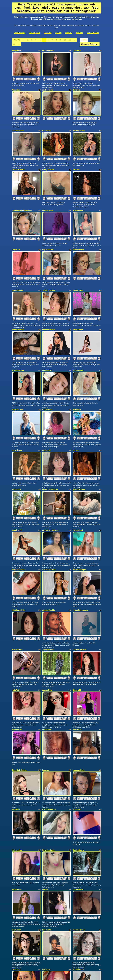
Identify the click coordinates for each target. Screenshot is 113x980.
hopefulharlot (48, 234)
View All (17, 40)
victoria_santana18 (50, 456)
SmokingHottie (48, 788)
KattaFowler (47, 382)
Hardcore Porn (19, 33)
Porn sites (79, 33)
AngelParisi (17, 493)
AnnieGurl (16, 87)
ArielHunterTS (78, 198)
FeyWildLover (18, 382)
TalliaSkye (77, 51)
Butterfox (76, 87)
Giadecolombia (49, 567)
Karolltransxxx (18, 308)
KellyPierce (17, 51)
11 (70, 40)
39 (14, 44)
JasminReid (47, 641)
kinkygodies (17, 788)
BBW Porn (48, 33)
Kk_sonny (46, 124)
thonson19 (77, 677)
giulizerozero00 (79, 456)
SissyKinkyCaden (19, 714)
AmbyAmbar (78, 308)
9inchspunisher (49, 308)
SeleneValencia (18, 160)
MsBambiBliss (18, 346)
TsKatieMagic (78, 824)
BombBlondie (18, 272)
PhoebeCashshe (19, 567)
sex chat (63, 956)
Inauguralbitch (79, 714)
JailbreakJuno (48, 603)
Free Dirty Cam (34, 33)
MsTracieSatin (48, 51)
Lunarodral (47, 677)
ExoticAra (77, 382)
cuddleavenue (18, 124)
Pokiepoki (46, 419)
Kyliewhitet (47, 862)
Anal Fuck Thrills (93, 33)
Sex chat (58, 33)
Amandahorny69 (79, 529)
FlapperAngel (48, 198)
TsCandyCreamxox (80, 567)
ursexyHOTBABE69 (50, 493)
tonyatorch (16, 862)
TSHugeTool (78, 493)
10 (65, 40)
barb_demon (17, 419)
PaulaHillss (17, 824)
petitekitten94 (78, 234)
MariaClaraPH (78, 898)
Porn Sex (69, 33)
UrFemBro (77, 751)
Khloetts (76, 160)
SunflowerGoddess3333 (22, 198)
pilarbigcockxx (79, 124)
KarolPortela (17, 603)
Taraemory (16, 456)
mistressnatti (48, 87)
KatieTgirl (16, 641)
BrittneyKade (78, 346)
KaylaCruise (78, 272)
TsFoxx (76, 419)
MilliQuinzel (17, 677)
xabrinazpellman (79, 603)
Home (84, 40)
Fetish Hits (56, 976)
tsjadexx (46, 714)
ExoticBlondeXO (49, 751)
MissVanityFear (79, 862)
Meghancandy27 (19, 529)
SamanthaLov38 (49, 529)
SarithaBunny (78, 788)
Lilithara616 (47, 346)
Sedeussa (46, 898)
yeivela (45, 824)
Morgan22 (16, 751)
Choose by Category (90, 44)
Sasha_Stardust (49, 272)
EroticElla (16, 234)
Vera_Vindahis (48, 160)
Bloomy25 (77, 641)
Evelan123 (16, 898)
